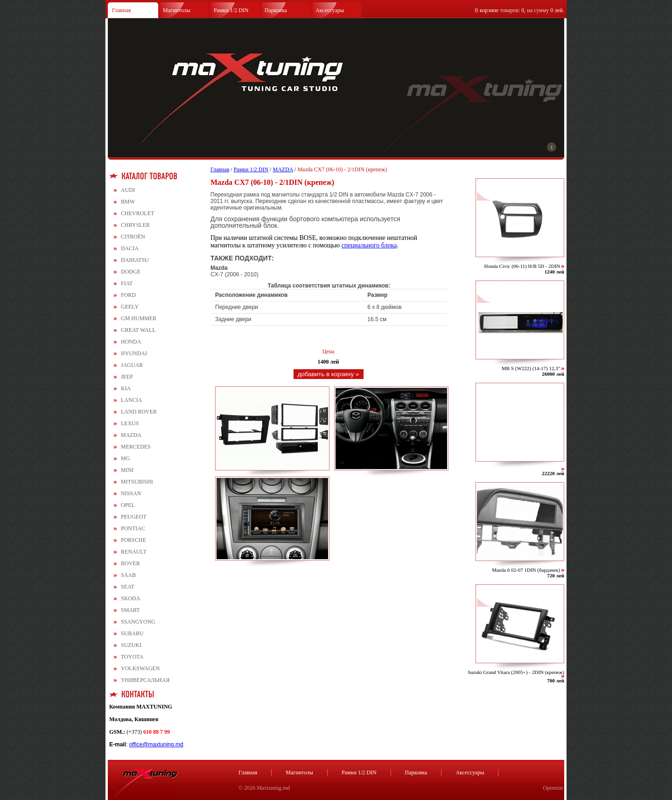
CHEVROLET (137, 213)
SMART (130, 610)
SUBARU (132, 633)
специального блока (369, 245)
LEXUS (130, 423)
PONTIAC (133, 528)
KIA (126, 388)
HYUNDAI (134, 353)
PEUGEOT (134, 517)
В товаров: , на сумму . (519, 10)
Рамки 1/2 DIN (231, 10)
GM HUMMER (139, 318)
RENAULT (134, 552)
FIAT (127, 283)
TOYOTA (132, 657)
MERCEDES (136, 447)
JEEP (127, 377)
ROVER (130, 563)
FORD (128, 295)
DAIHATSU (135, 260)
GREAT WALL (138, 330)
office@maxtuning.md (156, 744)
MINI (127, 470)
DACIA (130, 248)
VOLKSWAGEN (140, 668)
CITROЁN (133, 237)
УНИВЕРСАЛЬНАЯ (145, 680)
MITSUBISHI (137, 482)
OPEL (128, 505)
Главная (121, 10)
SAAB (128, 575)
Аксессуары (330, 10)
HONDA (131, 342)
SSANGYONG (138, 622)
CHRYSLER (135, 225)
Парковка (276, 10)
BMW (128, 202)
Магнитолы (177, 10)
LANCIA (131, 400)
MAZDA (131, 435)
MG (125, 458)
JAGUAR (132, 365)
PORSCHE (133, 540)
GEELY (130, 307)
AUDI (128, 190)
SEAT (128, 587)
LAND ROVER (139, 412)
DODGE (131, 272)
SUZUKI (131, 645)
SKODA (130, 598)
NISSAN (131, 493)
